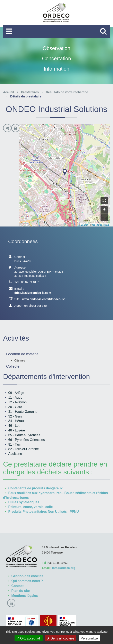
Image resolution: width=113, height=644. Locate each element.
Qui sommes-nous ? (27, 581)
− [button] (104, 217)
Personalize (89, 638)
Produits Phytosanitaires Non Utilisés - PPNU (44, 512)
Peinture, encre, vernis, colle (31, 507)
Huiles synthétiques (24, 502)
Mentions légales (25, 596)
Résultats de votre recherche (67, 92)
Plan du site (21, 591)
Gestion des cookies (27, 576)
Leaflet (84, 225)
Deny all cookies (61, 638)
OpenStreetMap (101, 225)
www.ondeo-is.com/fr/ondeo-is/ (43, 299)
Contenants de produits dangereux (36, 488)
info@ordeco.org (64, 568)
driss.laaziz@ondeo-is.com (33, 293)
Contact (18, 586)
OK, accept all (29, 638)
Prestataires (30, 92)
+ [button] (104, 210)
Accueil (8, 92)
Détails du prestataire (26, 96)
